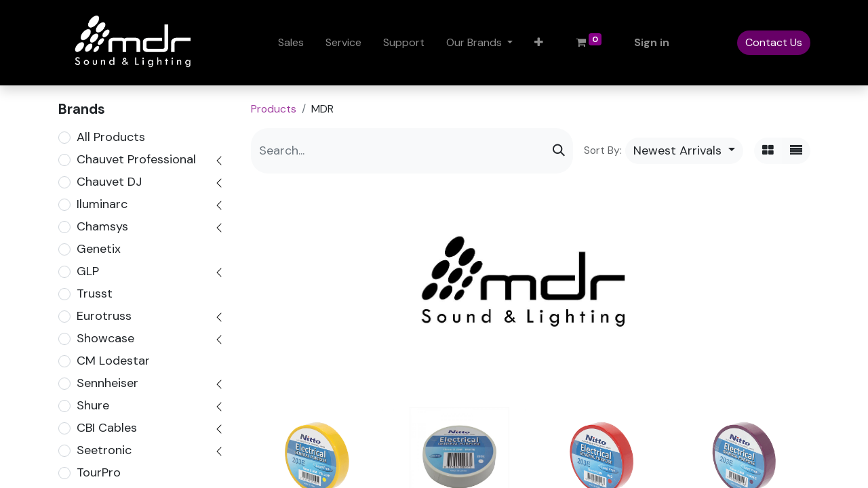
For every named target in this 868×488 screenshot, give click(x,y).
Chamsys (102, 226)
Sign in (652, 42)
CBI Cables (107, 428)
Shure (93, 405)
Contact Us (774, 42)
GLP (88, 271)
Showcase (105, 338)
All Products (111, 137)
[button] (539, 43)
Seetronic (104, 450)
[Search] (559, 151)
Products (274, 109)
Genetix (99, 249)
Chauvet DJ (109, 182)
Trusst (95, 293)
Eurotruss (104, 316)
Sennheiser (107, 383)
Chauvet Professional (136, 159)
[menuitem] (291, 43)
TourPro (99, 472)
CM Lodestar (113, 361)
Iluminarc (102, 204)
